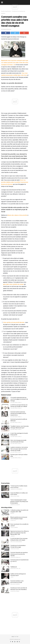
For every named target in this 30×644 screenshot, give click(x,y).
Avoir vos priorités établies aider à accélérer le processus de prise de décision (15, 182)
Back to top (15, 637)
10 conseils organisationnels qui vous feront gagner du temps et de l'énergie (19, 399)
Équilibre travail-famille (6, 11)
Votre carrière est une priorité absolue (14, 322)
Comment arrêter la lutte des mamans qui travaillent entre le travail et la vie (18, 413)
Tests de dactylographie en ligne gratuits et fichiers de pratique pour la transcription (19, 501)
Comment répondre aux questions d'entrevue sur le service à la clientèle (19, 554)
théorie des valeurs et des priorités (17, 215)
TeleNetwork (14, 567)
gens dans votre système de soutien (13, 284)
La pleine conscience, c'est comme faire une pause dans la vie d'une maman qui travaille (19, 449)
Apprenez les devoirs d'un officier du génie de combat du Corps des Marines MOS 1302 (20, 533)
